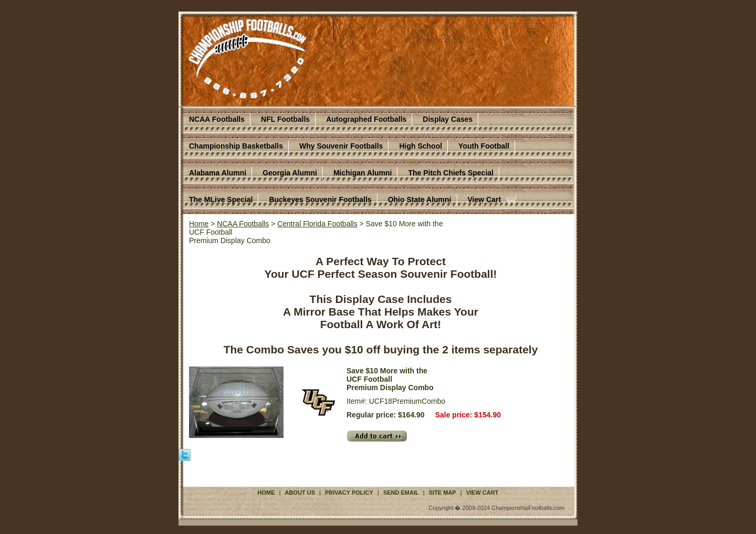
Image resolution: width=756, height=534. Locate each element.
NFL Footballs (285, 119)
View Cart (485, 200)
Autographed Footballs (366, 119)
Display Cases (448, 119)
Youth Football (484, 146)
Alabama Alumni (218, 173)
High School (421, 146)
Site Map (443, 493)
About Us (300, 493)
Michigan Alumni (363, 173)
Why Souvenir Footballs (341, 146)
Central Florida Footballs (317, 224)
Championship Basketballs (236, 146)
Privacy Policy (349, 493)
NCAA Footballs (217, 119)
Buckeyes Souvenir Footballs (320, 200)
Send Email (401, 493)
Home (199, 224)
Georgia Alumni (290, 173)
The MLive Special (221, 200)
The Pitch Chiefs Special (451, 173)
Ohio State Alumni (420, 200)
